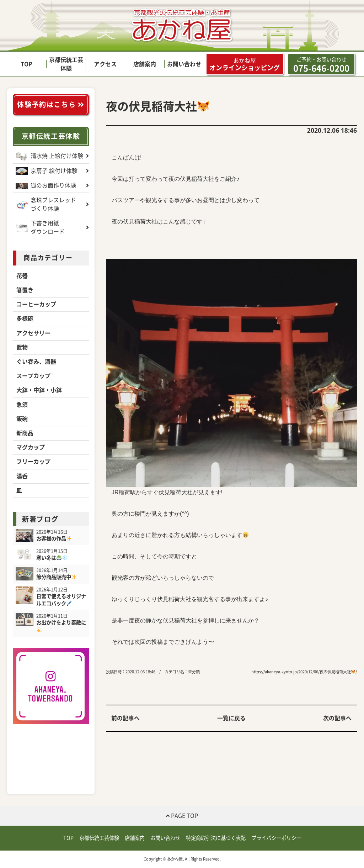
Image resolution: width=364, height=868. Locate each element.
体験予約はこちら (51, 104)
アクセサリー (33, 333)
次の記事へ (337, 718)
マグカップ (31, 447)
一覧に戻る (231, 718)
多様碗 (25, 319)
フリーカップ (33, 462)
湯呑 (22, 476)
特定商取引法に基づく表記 (216, 838)
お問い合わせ (184, 64)
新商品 (25, 433)
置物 (22, 347)
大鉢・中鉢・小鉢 (39, 390)
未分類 (194, 672)
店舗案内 (145, 64)
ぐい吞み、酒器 (36, 362)
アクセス (105, 64)
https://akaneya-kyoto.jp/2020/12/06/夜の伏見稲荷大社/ (304, 672)
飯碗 (22, 419)
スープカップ (33, 376)
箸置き (25, 290)
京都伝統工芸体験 (51, 136)
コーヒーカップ (36, 304)
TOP (26, 64)
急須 (22, 405)
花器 (22, 276)
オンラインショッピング (245, 64)
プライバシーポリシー (276, 838)
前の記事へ (125, 718)
